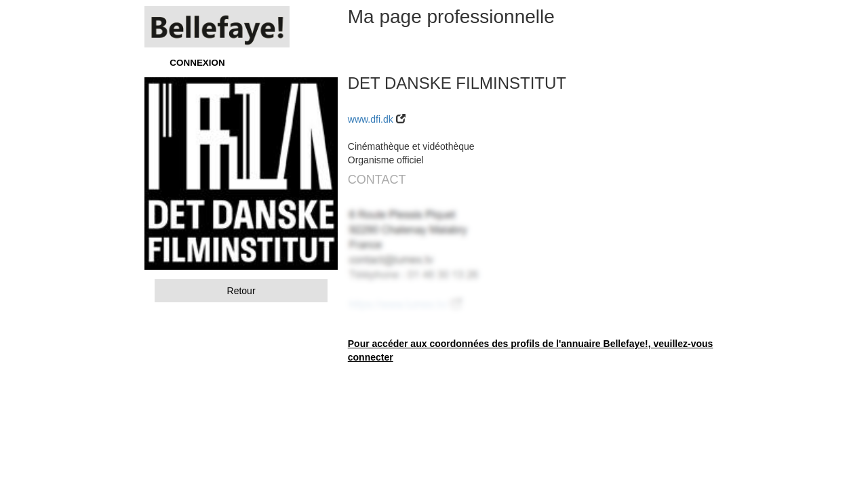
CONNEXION (197, 63)
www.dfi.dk (371, 119)
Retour (241, 291)
